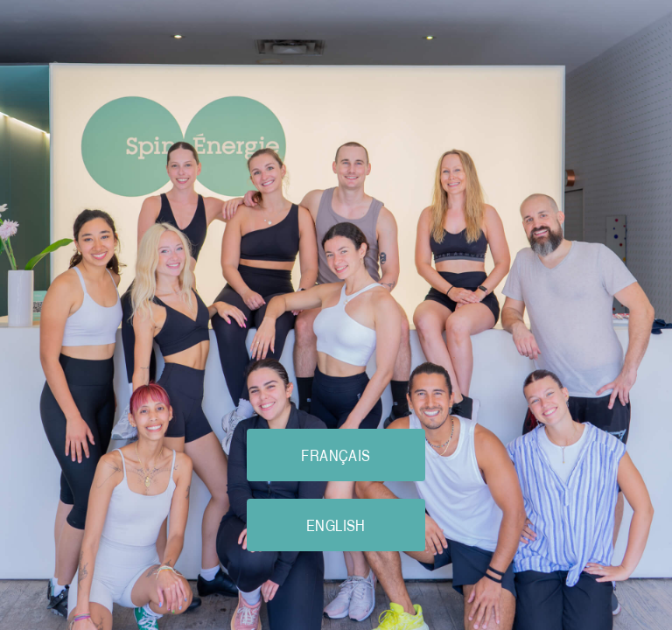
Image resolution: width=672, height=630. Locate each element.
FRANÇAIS (336, 455)
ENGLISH (336, 525)
